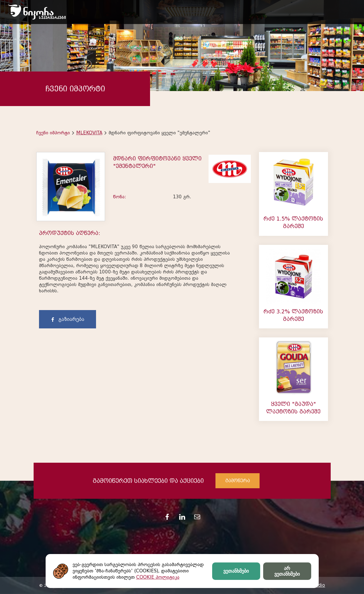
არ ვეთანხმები (287, 571)
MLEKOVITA (89, 133)
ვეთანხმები (236, 571)
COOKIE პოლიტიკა (158, 577)
